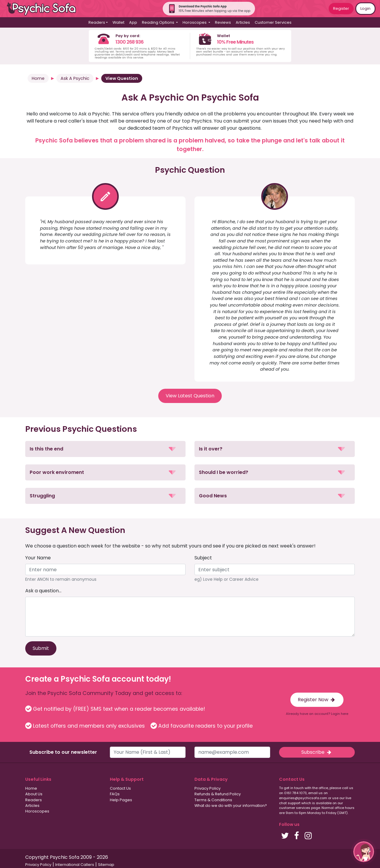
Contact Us (120, 788)
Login (365, 8)
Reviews (223, 22)
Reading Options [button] (159, 22)
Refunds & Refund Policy (218, 794)
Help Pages (121, 800)
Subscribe (317, 752)
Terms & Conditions (213, 800)
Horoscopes (37, 811)
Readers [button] (97, 22)
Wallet (118, 22)
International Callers (75, 865)
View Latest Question (190, 396)
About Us (34, 794)
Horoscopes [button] (195, 22)
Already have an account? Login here (317, 714)
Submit (41, 648)
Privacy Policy (208, 788)
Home (38, 78)
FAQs (115, 794)
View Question (122, 78)
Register (341, 8)
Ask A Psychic (75, 78)
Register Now (317, 700)
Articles (243, 22)
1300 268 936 (129, 42)
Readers (34, 800)
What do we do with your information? (231, 806)
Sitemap (106, 865)
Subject (203, 558)
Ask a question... (43, 591)
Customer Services (273, 22)
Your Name (38, 558)
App (133, 22)
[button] (105, 449)
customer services (295, 808)
